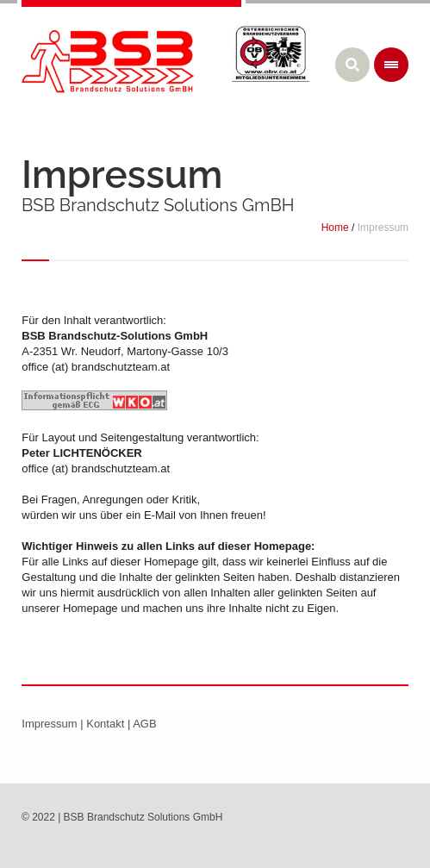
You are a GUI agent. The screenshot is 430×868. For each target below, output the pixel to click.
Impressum (49, 724)
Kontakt (105, 724)
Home (335, 228)
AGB (144, 724)
